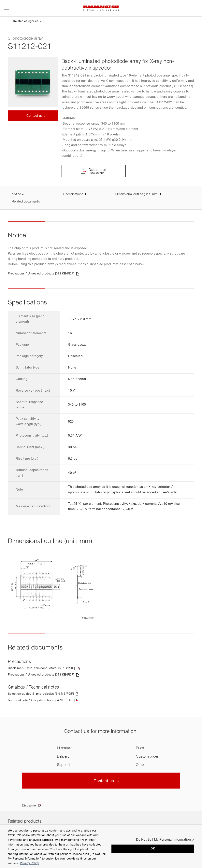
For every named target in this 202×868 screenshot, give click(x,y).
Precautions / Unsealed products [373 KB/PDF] (43, 274)
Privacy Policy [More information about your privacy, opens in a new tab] (29, 863)
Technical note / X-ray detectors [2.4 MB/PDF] (42, 701)
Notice (16, 195)
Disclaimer (29, 807)
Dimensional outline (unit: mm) (137, 195)
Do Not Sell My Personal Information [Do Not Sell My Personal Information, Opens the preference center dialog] (163, 840)
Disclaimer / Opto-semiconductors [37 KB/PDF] (43, 669)
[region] (101, 846)
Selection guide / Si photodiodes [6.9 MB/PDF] (43, 695)
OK (153, 849)
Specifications (73, 195)
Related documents (26, 202)
